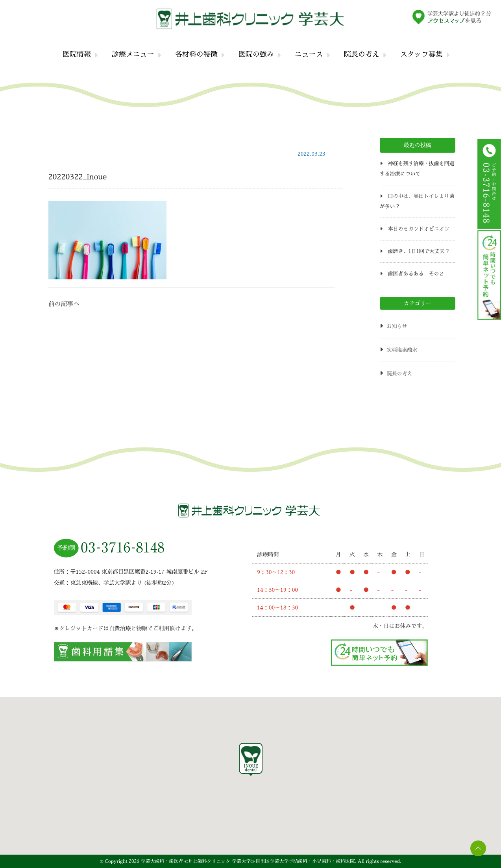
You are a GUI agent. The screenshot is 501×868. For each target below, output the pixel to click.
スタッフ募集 (422, 54)
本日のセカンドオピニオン (418, 229)
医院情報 (77, 54)
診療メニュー (133, 54)
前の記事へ (64, 304)
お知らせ (397, 326)
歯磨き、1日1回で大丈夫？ (419, 251)
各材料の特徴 (196, 54)
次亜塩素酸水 (402, 350)
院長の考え (362, 54)
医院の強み (256, 54)
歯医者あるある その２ (416, 274)
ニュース (309, 54)
